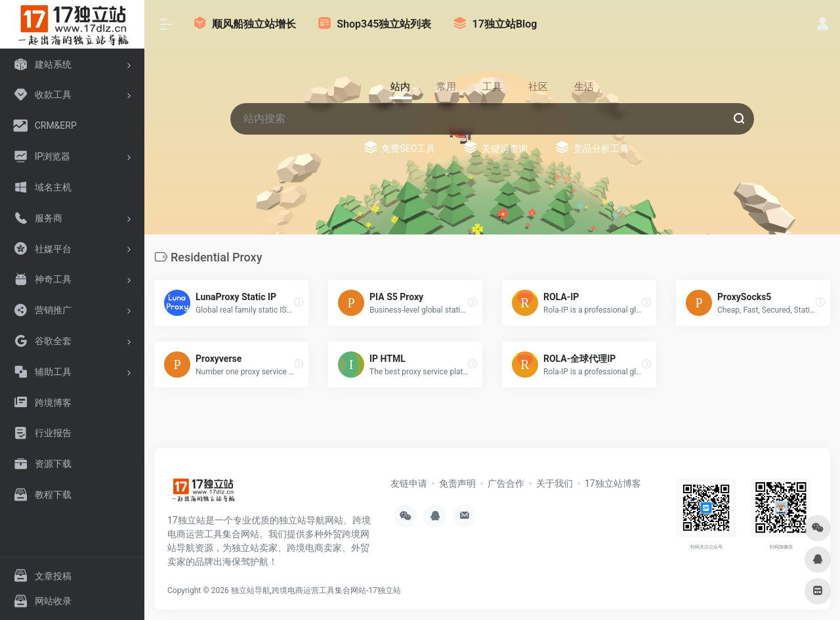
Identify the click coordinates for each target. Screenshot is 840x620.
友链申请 (409, 483)
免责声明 (457, 483)
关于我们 (555, 483)
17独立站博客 (613, 483)
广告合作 (506, 483)
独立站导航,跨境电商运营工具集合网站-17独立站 (316, 590)
